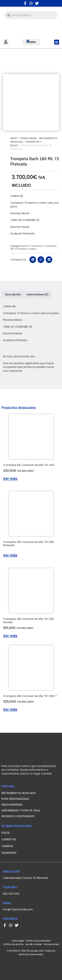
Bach (26, 246)
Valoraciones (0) (37, 294)
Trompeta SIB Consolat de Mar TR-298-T (30, 696)
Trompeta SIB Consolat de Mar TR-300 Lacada (28, 621)
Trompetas (37, 246)
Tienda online (28, 138)
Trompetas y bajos (25, 249)
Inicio (14, 138)
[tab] (13, 295)
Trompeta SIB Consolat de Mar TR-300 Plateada (28, 544)
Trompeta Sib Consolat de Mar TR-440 (29, 465)
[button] (57, 42)
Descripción (13, 294)
